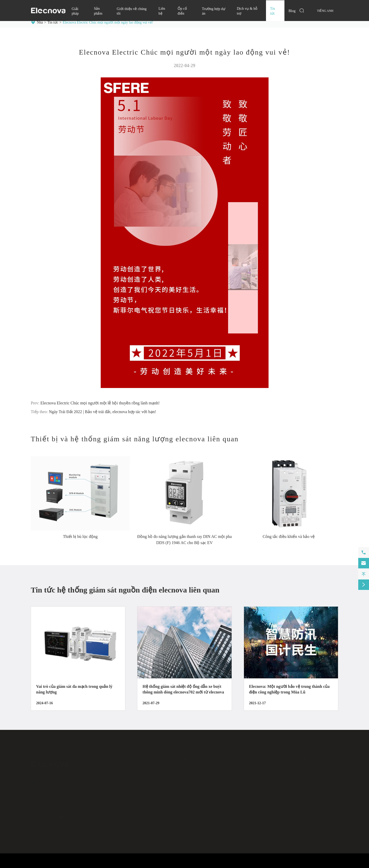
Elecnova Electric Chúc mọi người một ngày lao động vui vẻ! (108, 22)
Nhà (40, 22)
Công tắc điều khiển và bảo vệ (289, 537)
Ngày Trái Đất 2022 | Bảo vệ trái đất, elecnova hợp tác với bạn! (102, 412)
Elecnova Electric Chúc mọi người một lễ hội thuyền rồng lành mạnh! (100, 403)
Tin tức (53, 22)
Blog (292, 11)
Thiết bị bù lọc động (80, 537)
